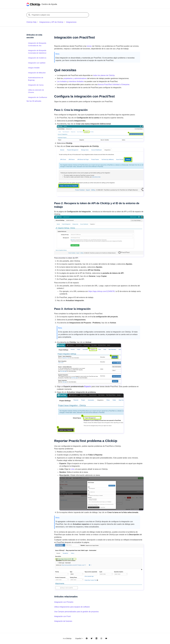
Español (79, 638)
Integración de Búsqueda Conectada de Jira (37, 44)
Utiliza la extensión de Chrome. (36, 91)
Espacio (88, 387)
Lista (72, 469)
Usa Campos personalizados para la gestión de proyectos (76, 612)
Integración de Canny (36, 85)
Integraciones (71, 22)
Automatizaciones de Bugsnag (36, 79)
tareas (89, 46)
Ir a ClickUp (67, 638)
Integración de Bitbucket (37, 73)
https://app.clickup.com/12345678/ (102, 291)
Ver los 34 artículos (34, 101)
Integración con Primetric (64, 602)
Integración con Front (62, 616)
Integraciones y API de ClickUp (51, 22)
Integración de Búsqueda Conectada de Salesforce (37, 52)
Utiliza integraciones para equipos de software (72, 607)
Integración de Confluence (38, 97)
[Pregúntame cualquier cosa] (58, 15)
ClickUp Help (31, 22)
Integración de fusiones (63, 621)
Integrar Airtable (34, 68)
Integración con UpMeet (37, 63)
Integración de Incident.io (37, 58)
